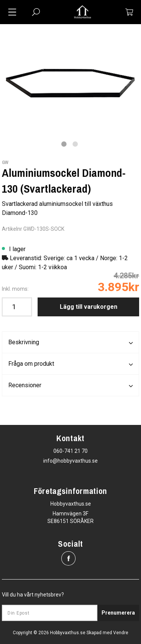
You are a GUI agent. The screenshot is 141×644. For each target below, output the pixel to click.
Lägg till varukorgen (89, 307)
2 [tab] (75, 144)
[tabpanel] (70, 77)
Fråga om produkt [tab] (70, 364)
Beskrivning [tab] (70, 343)
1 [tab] (64, 144)
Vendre (121, 633)
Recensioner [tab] (70, 386)
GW (5, 163)
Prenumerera (118, 613)
